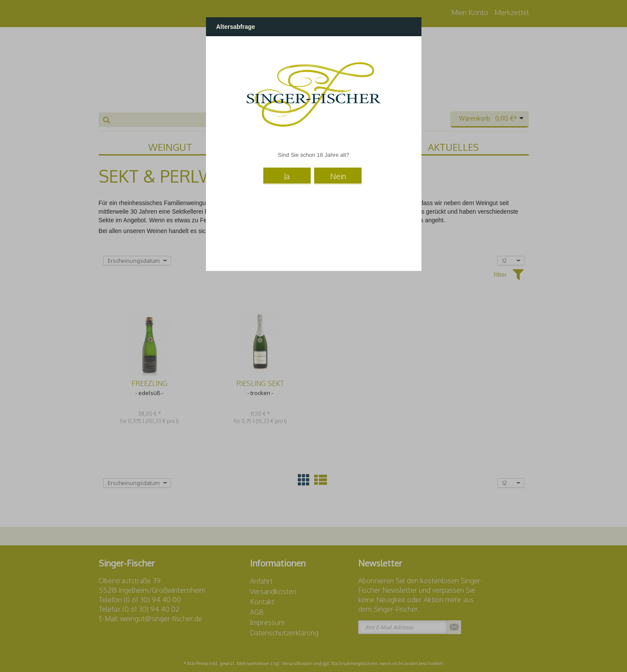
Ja (287, 176)
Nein (338, 176)
